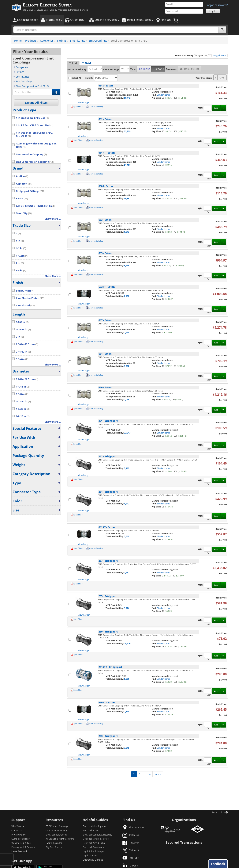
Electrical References (56, 835)
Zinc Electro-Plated (30, 298)
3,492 (127, 366)
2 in (20, 263)
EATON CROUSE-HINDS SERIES (36, 206)
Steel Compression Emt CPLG (32, 86)
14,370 (127, 643)
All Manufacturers (60, 839)
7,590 (127, 711)
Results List (190, 69)
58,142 (127, 98)
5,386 (127, 679)
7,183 (127, 468)
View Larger (84, 102)
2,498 (127, 296)
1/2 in (21, 248)
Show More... (53, 219)
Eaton (22, 199)
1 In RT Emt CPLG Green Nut (35, 125)
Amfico (22, 176)
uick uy (78, 20)
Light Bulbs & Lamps (93, 852)
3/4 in (21, 271)
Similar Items (163, 95)
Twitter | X (131, 851)
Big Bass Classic (54, 847)
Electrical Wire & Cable (94, 843)
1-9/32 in (23, 409)
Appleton (24, 184)
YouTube (131, 858)
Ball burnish (25, 291)
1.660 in (22, 322)
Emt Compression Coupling (35, 162)
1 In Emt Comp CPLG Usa (32, 118)
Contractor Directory (56, 831)
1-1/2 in (22, 256)
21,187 (127, 165)
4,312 (127, 504)
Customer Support (21, 839)
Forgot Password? (217, 5)
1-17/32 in (23, 401)
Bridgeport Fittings (30, 191)
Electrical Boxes (91, 831)
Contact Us (17, 831)
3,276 (127, 608)
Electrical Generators (93, 847)
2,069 (127, 399)
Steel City (24, 213)
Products (31, 41)
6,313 (127, 232)
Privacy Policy (18, 835)
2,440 (127, 333)
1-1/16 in (23, 387)
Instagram (131, 835)
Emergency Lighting (93, 860)
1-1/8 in (22, 394)
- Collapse (144, 69)
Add (216, 108)
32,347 (127, 433)
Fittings (62, 41)
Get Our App (22, 861)
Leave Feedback (19, 852)
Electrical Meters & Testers (96, 839)
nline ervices (107, 20)
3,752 (127, 573)
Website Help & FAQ (21, 843)
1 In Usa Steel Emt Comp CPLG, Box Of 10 (34, 134)
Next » (158, 774)
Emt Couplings (98, 41)
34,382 (127, 198)
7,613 (127, 536)
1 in (20, 241)
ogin (28, 20)
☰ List (73, 63)
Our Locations (133, 828)
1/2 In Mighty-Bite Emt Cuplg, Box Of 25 (36, 145)
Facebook (131, 843)
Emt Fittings (78, 41)
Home (18, 41)
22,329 (127, 131)
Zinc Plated (25, 306)
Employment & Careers (23, 847)
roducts (54, 20)
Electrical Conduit (97, 835)
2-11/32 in (23, 352)
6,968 (127, 265)
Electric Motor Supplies (94, 827)
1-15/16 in (23, 329)
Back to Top (220, 813)
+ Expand (158, 69)
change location (219, 55)
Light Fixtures (90, 856)
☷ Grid (86, 63)
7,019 (127, 748)
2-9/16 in (23, 416)
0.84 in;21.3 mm (27, 379)
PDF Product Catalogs (57, 827)
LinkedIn (130, 866)
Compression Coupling (31, 154)
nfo (140, 20)
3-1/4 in (22, 359)
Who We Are (18, 827)
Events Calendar (54, 843)
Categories (47, 41)
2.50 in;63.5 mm (27, 344)
